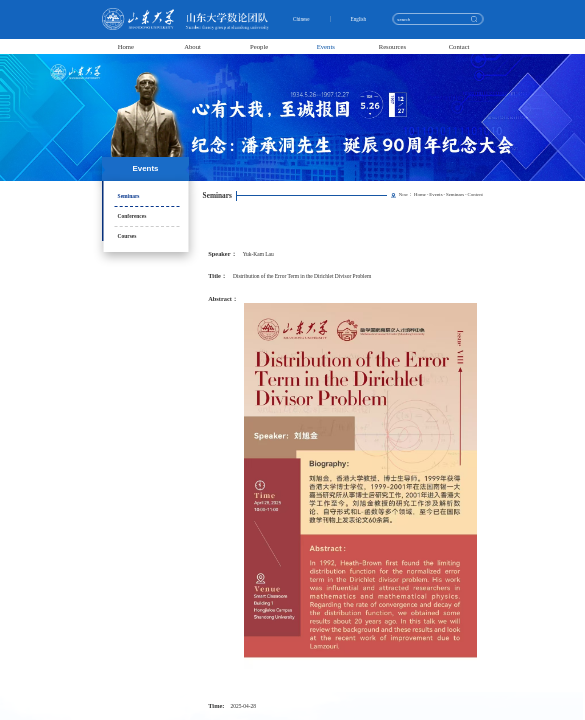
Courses (127, 236)
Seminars (129, 196)
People (259, 46)
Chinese (303, 19)
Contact (459, 46)
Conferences (132, 216)
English (359, 19)
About (192, 46)
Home (126, 46)
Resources (393, 46)
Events (326, 46)
